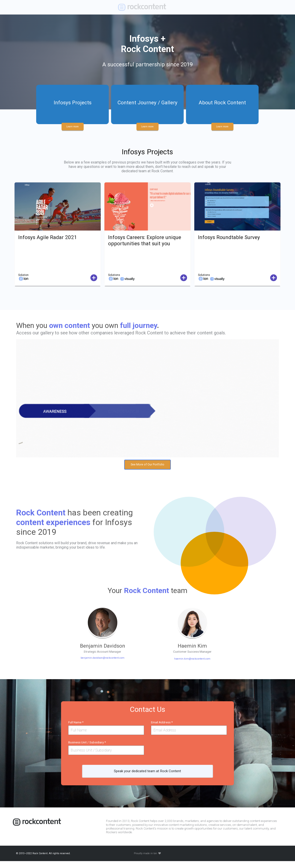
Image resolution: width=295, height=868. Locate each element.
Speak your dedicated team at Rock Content (147, 776)
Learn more (72, 125)
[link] (146, 7)
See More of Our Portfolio (147, 466)
